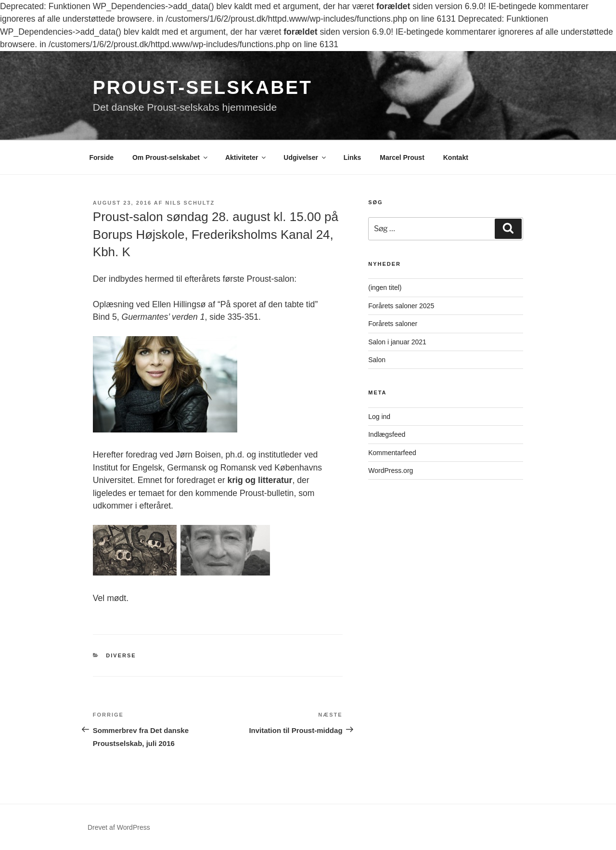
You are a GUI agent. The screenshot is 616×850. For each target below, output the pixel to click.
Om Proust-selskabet (171, 157)
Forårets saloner (393, 324)
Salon (377, 360)
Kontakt (456, 157)
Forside (102, 157)
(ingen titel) (385, 288)
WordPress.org (391, 471)
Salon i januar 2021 (397, 342)
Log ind (379, 417)
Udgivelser (305, 157)
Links (353, 157)
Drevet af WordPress (119, 827)
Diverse (121, 655)
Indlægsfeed (387, 434)
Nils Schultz (190, 203)
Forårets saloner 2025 (401, 306)
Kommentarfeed (392, 453)
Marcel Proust (402, 157)
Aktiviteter (246, 157)
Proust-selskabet (203, 87)
